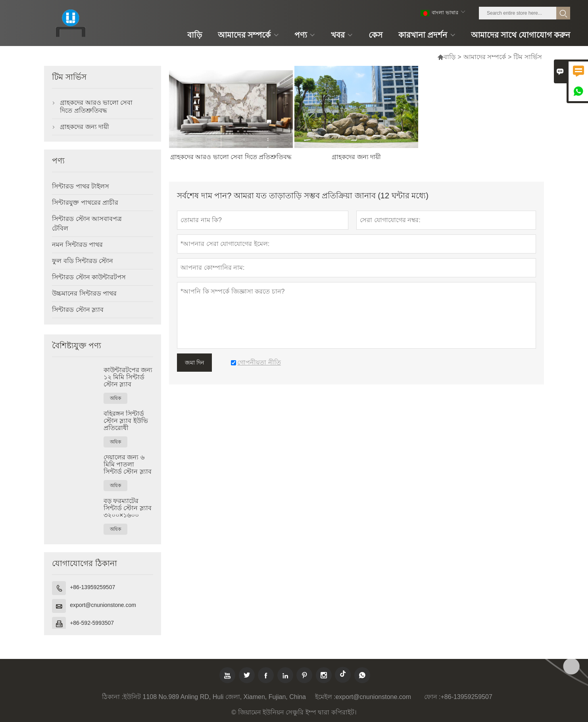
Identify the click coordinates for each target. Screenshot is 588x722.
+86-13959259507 (92, 587)
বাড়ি (446, 57)
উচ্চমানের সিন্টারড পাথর (84, 293)
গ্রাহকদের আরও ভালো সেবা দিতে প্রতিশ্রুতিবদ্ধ (96, 107)
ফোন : (432, 697)
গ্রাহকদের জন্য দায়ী (85, 127)
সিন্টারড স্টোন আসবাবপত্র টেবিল (87, 224)
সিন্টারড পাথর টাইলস (81, 186)
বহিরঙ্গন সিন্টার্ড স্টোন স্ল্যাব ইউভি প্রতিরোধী (126, 421)
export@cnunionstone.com (103, 605)
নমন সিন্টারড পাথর (77, 245)
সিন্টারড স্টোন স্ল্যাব (78, 310)
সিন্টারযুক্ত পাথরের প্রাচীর (85, 203)
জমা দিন (194, 363)
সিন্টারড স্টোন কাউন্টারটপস (89, 277)
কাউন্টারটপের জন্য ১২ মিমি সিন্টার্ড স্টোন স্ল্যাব (128, 377)
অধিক (115, 398)
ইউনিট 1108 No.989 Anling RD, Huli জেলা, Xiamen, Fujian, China (215, 697)
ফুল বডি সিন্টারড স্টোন (83, 261)
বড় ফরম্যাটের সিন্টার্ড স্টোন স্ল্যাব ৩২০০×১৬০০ (128, 508)
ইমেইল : (325, 697)
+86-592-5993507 (92, 623)
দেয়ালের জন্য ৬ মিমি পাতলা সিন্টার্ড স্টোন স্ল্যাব (128, 464)
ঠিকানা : (113, 697)
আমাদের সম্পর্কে (485, 57)
